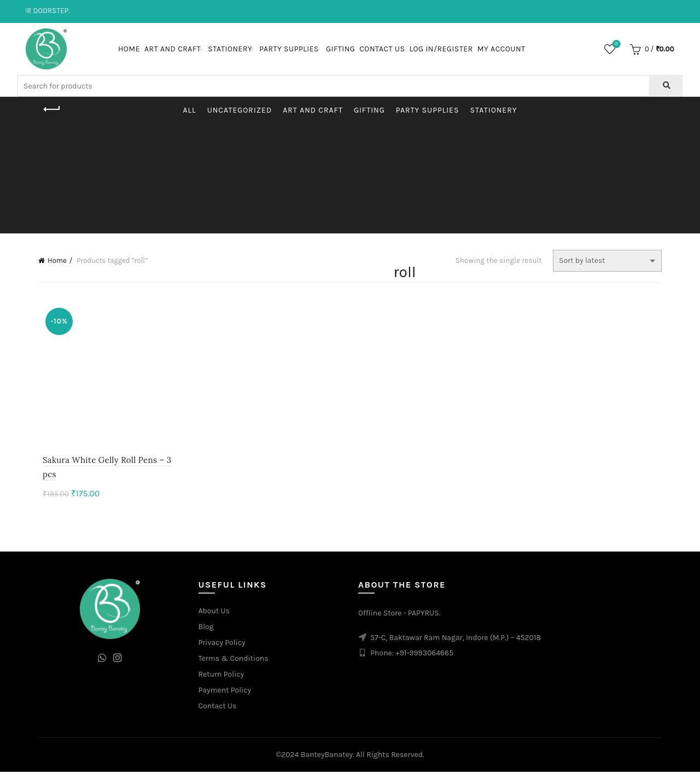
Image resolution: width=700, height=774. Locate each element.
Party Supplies (289, 49)
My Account (501, 49)
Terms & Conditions (234, 661)
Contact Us (382, 49)
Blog (206, 629)
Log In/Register (441, 49)
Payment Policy (225, 692)
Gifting (340, 49)
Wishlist (615, 45)
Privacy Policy (222, 645)
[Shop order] (607, 261)
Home (129, 49)
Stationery (230, 49)
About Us (214, 613)
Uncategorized (240, 110)
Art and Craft (173, 49)
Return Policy (221, 676)
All (190, 110)
